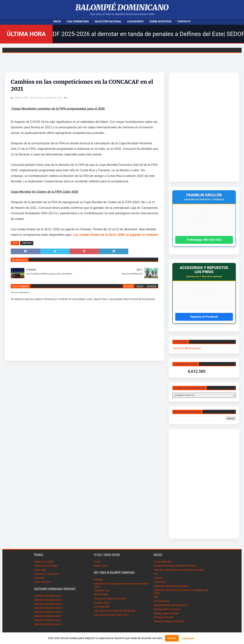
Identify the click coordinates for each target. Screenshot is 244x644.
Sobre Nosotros (160, 21)
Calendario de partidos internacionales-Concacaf (179, 570)
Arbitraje (98, 580)
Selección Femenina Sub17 (48, 616)
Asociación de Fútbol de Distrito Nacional (175, 566)
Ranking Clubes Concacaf (167, 609)
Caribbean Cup (102, 590)
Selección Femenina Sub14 (48, 624)
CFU (156, 574)
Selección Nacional (108, 21)
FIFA (156, 597)
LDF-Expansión (102, 607)
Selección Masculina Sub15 (48, 604)
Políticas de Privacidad (46, 566)
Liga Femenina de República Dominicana (115, 611)
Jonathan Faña (101, 603)
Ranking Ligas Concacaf (166, 613)
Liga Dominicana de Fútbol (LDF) (171, 605)
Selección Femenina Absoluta (169, 621)
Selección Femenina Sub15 (48, 620)
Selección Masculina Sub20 (48, 596)
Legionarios (135, 21)
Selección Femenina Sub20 (48, 612)
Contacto (184, 21)
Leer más (188, 638)
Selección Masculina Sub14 (48, 608)
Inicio (57, 21)
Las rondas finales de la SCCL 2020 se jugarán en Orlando (116, 235)
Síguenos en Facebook (204, 317)
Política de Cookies (44, 562)
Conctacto (39, 578)
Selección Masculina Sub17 (48, 600)
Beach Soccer (101, 566)
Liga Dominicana (78, 21)
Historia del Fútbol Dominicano (110, 599)
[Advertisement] (196, 127)
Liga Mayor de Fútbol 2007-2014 (111, 615)
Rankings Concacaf (163, 617)
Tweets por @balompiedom (187, 348)
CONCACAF (27, 243)
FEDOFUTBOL (101, 595)
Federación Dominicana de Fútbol (171, 586)
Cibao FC (158, 578)
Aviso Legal (40, 570)
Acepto (172, 638)
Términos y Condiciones (46, 574)
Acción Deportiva (162, 562)
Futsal (97, 562)
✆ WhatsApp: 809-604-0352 (204, 240)
